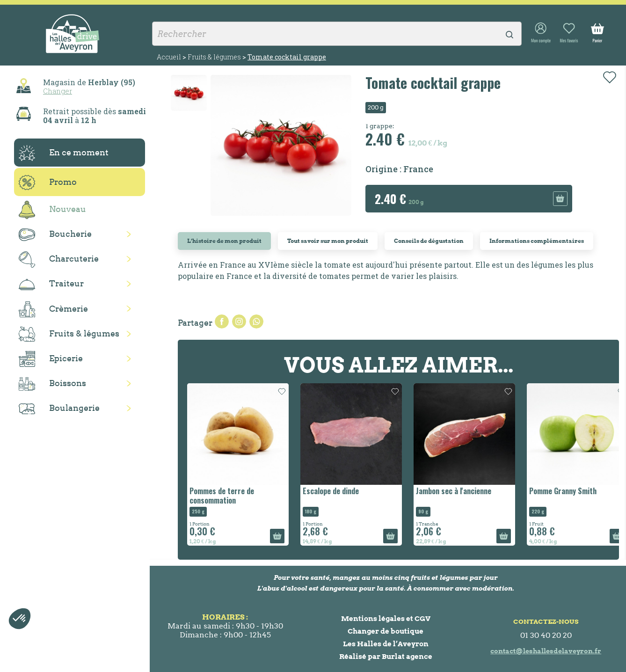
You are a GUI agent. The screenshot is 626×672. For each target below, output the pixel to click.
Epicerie (51, 359)
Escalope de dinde (331, 491)
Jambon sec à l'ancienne (454, 491)
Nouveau (52, 210)
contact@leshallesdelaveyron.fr (546, 651)
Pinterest (256, 321)
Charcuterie (59, 259)
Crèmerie (53, 309)
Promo (48, 183)
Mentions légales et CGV (386, 618)
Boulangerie (59, 409)
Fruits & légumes (69, 334)
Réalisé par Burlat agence (386, 656)
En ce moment (64, 153)
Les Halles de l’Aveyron (386, 644)
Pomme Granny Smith (563, 491)
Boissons (52, 384)
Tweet (239, 321)
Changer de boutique (386, 631)
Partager (222, 321)
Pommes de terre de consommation (222, 495)
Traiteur (51, 284)
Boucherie (55, 235)
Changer (58, 91)
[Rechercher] (337, 34)
